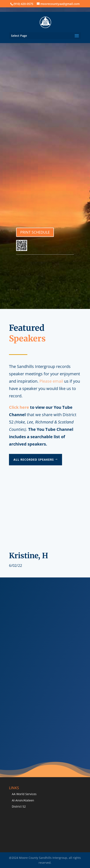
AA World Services (24, 794)
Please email (51, 381)
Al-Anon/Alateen (23, 800)
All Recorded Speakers (34, 460)
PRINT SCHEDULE (35, 232)
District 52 (19, 806)
